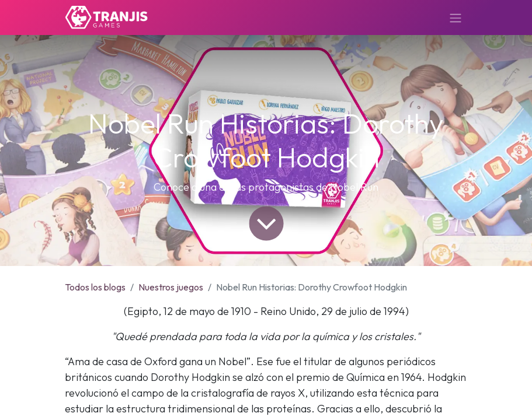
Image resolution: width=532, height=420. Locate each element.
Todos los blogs (95, 287)
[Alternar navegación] (455, 17)
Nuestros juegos (171, 287)
